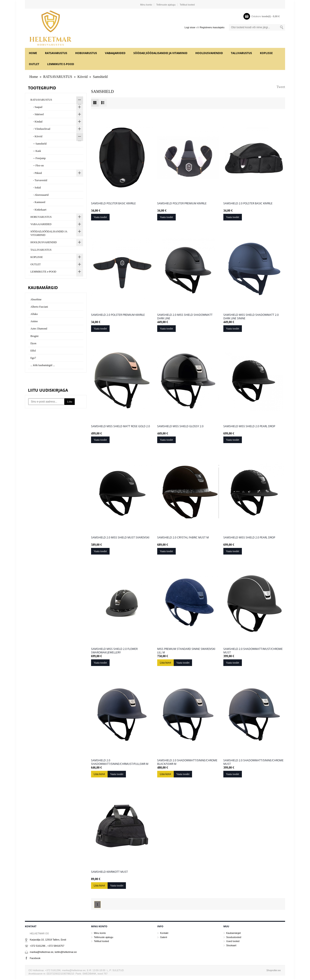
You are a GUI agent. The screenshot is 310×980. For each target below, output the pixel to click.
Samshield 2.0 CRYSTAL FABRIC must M (183, 538)
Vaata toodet (100, 217)
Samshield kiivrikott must (109, 872)
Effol (33, 351)
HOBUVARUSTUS (86, 53)
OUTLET (34, 64)
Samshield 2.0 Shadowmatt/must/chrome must (253, 651)
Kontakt (164, 933)
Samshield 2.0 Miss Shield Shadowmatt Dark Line (185, 317)
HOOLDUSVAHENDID (209, 53)
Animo (34, 321)
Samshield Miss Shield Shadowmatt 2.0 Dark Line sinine (251, 317)
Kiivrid (82, 77)
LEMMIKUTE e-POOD (61, 64)
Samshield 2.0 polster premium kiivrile (118, 315)
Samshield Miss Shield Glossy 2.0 (180, 426)
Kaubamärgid (233, 933)
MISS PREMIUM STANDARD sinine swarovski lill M (186, 651)
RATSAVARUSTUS (56, 53)
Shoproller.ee (274, 970)
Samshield (100, 77)
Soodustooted (234, 937)
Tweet (281, 87)
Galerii (164, 937)
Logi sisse (190, 27)
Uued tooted (233, 941)
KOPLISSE (266, 53)
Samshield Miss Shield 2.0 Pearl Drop (249, 426)
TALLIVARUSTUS (241, 53)
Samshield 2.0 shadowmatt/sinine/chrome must (253, 762)
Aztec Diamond (39, 329)
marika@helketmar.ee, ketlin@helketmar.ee (53, 952)
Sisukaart (231, 945)
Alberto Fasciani (39, 307)
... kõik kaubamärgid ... (43, 365)
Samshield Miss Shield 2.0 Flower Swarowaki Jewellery (114, 651)
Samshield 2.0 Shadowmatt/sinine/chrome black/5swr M (187, 762)
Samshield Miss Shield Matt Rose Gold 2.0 (120, 426)
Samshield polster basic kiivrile (113, 203)
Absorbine (36, 299)
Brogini (35, 336)
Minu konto (146, 5)
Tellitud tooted (187, 5)
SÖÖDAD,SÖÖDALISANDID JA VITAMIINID (160, 53)
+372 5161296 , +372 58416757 (47, 946)
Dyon (33, 343)
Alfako (34, 314)
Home (33, 53)
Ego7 (33, 358)
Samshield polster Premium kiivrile (182, 203)
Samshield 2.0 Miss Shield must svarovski (120, 538)
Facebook (35, 958)
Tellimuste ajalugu (166, 5)
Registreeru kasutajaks (212, 27)
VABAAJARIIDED (115, 53)
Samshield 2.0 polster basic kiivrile (248, 203)
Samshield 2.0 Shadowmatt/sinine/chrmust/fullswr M (120, 762)
